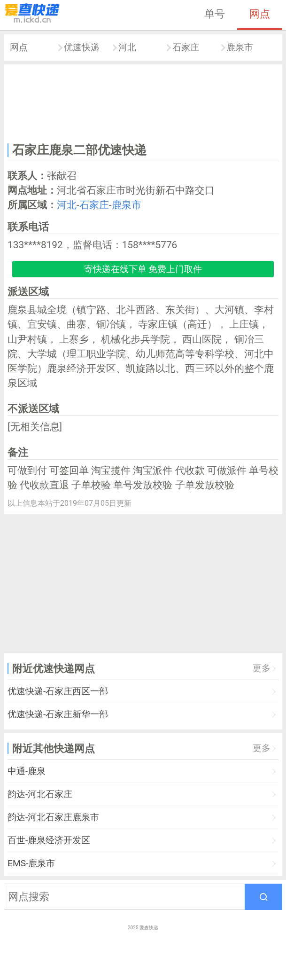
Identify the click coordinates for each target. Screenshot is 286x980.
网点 (260, 14)
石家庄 (186, 47)
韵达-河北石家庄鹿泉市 (53, 817)
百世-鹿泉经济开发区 (49, 840)
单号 (215, 14)
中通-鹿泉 (27, 771)
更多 (262, 668)
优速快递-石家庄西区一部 (58, 691)
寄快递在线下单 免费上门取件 (143, 269)
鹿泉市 (240, 47)
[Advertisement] (143, 102)
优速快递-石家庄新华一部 (58, 714)
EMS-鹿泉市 (31, 863)
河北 (127, 47)
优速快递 (82, 47)
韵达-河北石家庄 (40, 794)
